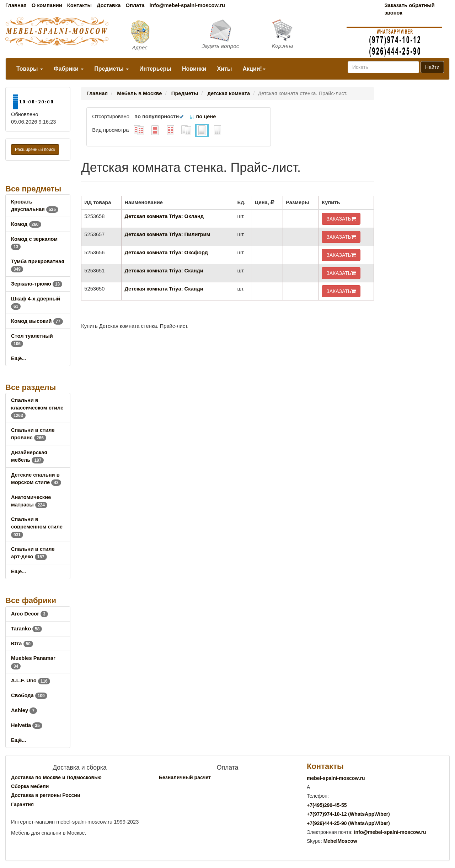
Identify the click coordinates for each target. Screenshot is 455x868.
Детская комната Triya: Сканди (164, 271)
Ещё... (19, 358)
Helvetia (27, 725)
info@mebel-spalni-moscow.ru (187, 5)
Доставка (109, 5)
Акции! (254, 69)
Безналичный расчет (185, 777)
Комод (26, 224)
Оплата (135, 5)
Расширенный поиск (35, 150)
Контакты (79, 5)
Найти (432, 67)
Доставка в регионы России (46, 795)
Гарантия (22, 804)
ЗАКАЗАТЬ (341, 219)
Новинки (194, 69)
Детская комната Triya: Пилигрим (167, 234)
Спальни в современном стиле (37, 527)
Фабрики (69, 69)
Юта (22, 644)
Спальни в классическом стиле (37, 408)
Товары (30, 69)
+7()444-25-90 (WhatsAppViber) (348, 823)
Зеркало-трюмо (37, 284)
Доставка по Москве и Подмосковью (56, 777)
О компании (47, 5)
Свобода (29, 695)
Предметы (111, 69)
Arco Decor (30, 614)
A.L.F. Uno (31, 680)
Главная (16, 5)
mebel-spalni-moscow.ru (336, 778)
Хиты (224, 69)
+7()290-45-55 (327, 805)
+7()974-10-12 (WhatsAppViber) (348, 814)
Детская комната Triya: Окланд (164, 216)
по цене (202, 116)
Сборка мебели (30, 786)
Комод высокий (37, 321)
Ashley (24, 710)
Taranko (26, 629)
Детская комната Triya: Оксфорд (166, 253)
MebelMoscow (340, 841)
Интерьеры (155, 69)
